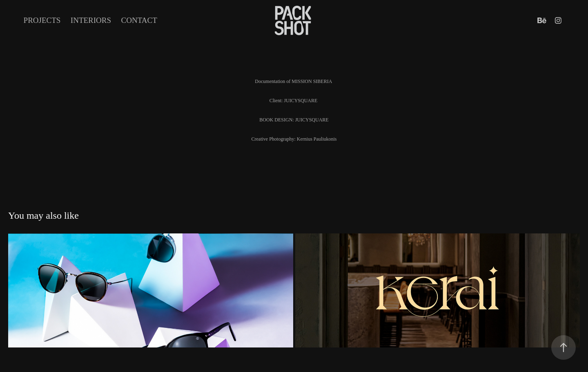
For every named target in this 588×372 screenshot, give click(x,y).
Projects (42, 20)
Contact (139, 20)
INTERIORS (91, 20)
